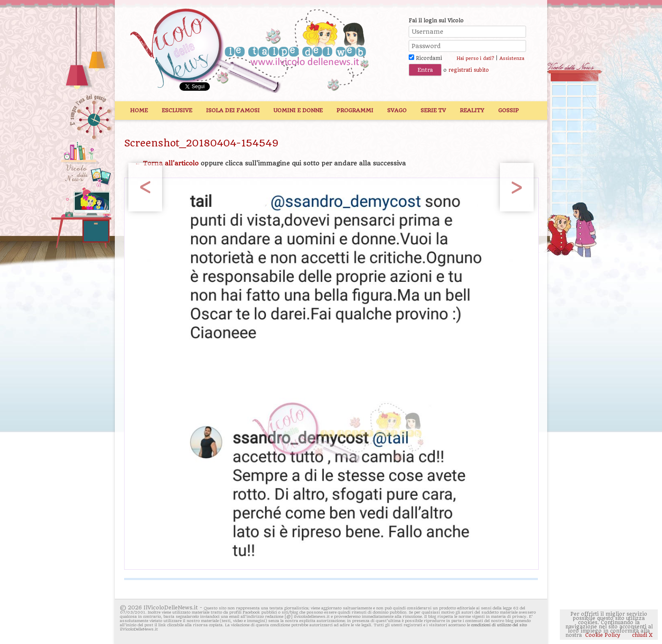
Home (139, 110)
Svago (397, 110)
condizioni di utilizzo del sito (499, 625)
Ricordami (425, 58)
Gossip (509, 110)
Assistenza (512, 58)
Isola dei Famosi (233, 110)
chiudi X (642, 635)
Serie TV (433, 110)
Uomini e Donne (298, 110)
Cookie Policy (603, 635)
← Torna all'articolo (167, 163)
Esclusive (177, 110)
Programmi (355, 110)
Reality (472, 110)
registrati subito (469, 70)
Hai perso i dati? (475, 58)
